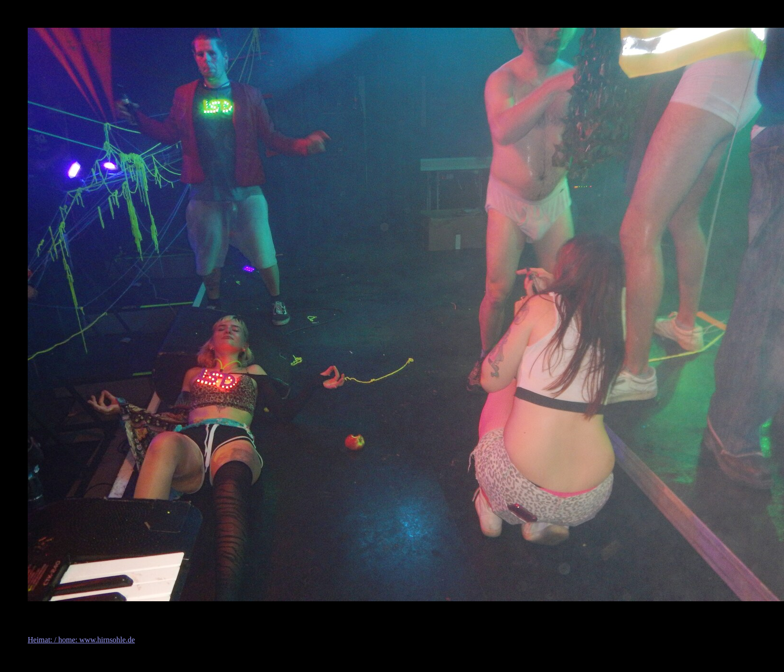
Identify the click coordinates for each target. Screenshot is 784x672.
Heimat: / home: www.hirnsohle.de (81, 640)
